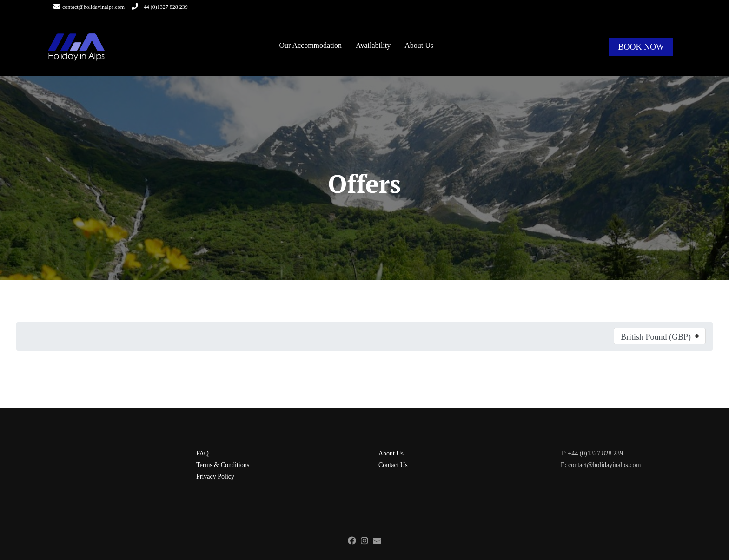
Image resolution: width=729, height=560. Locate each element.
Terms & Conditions (223, 465)
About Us (419, 45)
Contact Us (393, 465)
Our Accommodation (310, 45)
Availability (373, 45)
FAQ (202, 453)
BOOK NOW (641, 47)
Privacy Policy (215, 477)
